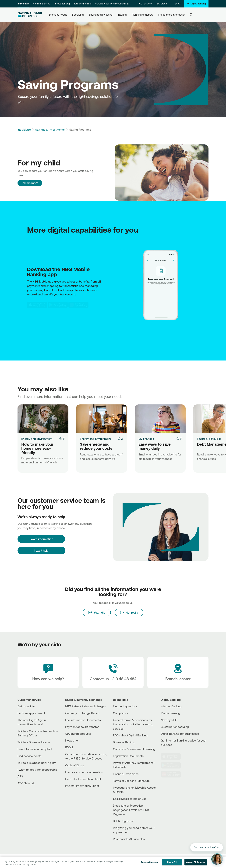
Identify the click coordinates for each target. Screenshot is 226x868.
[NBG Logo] (30, 15)
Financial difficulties (209, 439)
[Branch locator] (178, 672)
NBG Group (161, 4)
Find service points (29, 756)
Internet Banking (171, 706)
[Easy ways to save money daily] (160, 419)
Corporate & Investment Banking (112, 4)
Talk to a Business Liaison (34, 742)
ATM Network (26, 783)
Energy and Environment (37, 439)
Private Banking (62, 4)
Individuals (23, 4)
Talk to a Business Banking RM (37, 763)
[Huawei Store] (173, 774)
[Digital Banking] (196, 4)
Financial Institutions (126, 774)
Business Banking (82, 4)
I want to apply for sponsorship (37, 770)
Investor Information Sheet (82, 786)
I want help (41, 550)
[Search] (191, 15)
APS (20, 776)
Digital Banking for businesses (180, 734)
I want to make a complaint (35, 749)
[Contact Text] (113, 672)
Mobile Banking (170, 713)
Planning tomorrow (143, 15)
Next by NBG (169, 720)
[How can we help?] (48, 672)
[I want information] (41, 539)
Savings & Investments (50, 129)
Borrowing (78, 15)
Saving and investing (101, 15)
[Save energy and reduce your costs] (102, 419)
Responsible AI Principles (129, 839)
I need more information (172, 15)
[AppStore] (173, 756)
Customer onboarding (175, 727)
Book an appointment (31, 713)
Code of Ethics (75, 765)
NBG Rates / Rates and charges (86, 706)
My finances (146, 439)
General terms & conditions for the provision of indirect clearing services (133, 724)
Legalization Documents (128, 756)
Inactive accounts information (84, 772)
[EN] (177, 4)
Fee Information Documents (83, 720)
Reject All (172, 862)
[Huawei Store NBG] (78, 305)
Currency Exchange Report (83, 713)
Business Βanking (124, 742)
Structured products (78, 734)
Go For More (145, 4)
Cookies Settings (149, 862)
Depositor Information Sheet (83, 779)
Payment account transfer (82, 727)
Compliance (121, 713)
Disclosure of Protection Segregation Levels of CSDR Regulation (131, 810)
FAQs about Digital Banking (130, 735)
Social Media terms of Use (130, 799)
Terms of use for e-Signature (131, 781)
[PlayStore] (173, 765)
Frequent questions (125, 706)
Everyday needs (58, 15)
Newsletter (72, 740)
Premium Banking (41, 4)
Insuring (122, 15)
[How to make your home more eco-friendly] (43, 419)
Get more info (26, 706)
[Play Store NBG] (58, 305)
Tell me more (30, 183)
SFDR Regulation (124, 821)
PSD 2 (69, 747)
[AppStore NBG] (37, 305)
